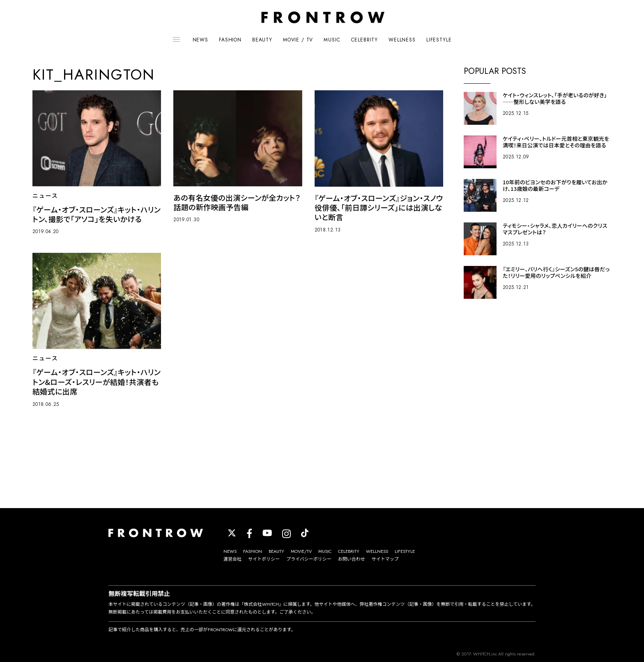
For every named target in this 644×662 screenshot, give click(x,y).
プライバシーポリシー (309, 559)
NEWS (200, 40)
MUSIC (332, 40)
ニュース (45, 196)
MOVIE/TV (301, 551)
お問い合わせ (352, 559)
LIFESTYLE (439, 40)
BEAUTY (262, 40)
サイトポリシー (264, 559)
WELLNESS (402, 40)
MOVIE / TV (298, 40)
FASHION (230, 40)
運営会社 (232, 559)
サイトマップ (385, 559)
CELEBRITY (365, 40)
